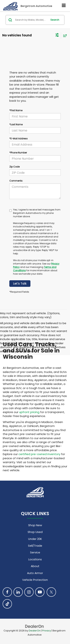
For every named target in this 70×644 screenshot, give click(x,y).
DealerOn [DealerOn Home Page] (35, 631)
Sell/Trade (35, 546)
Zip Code (14, 167)
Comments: (16, 181)
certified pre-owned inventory (39, 454)
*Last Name (16, 124)
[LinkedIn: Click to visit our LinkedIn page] (18, 592)
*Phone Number (18, 153)
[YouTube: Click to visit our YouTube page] (40, 592)
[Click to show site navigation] (64, 6)
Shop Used (35, 532)
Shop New (35, 525)
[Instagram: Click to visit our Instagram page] (29, 592)
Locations (35, 559)
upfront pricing (29, 412)
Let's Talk (20, 284)
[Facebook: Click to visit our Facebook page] (7, 592)
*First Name (16, 110)
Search (55, 20)
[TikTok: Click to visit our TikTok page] (7, 604)
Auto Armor (35, 573)
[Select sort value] (64, 36)
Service (35, 552)
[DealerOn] (35, 626)
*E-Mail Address (18, 139)
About (35, 566)
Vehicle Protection (35, 580)
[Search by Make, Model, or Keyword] (31, 20)
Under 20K (35, 539)
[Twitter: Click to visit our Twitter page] (51, 592)
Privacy (47, 631)
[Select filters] (57, 35)
